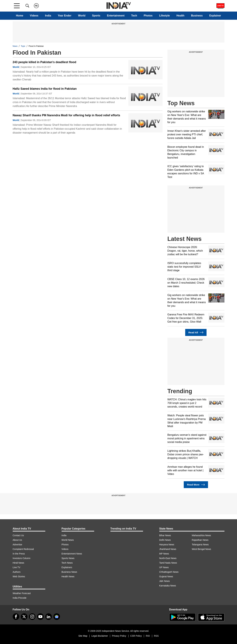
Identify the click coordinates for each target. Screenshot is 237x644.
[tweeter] (24, 617)
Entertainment (116, 16)
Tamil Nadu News (168, 563)
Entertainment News (72, 554)
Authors (17, 572)
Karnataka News (168, 586)
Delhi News (165, 540)
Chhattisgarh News (169, 572)
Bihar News (165, 535)
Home (20, 16)
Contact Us (18, 535)
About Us (17, 540)
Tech (134, 16)
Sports (96, 16)
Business (197, 16)
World (82, 16)
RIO (148, 636)
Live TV (17, 567)
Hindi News (18, 563)
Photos (148, 16)
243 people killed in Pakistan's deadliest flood (44, 62)
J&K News (165, 581)
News (15, 46)
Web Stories (19, 576)
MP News (164, 554)
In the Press (19, 554)
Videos (34, 16)
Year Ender (65, 16)
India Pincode (20, 598)
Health (180, 16)
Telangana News (200, 545)
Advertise (17, 545)
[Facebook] (16, 617)
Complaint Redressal (23, 549)
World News (68, 540)
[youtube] (40, 617)
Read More (196, 485)
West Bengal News (201, 549)
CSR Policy (136, 636)
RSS (156, 636)
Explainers (67, 567)
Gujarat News (166, 576)
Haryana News (167, 545)
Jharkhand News (168, 549)
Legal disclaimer (100, 636)
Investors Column (22, 558)
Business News (69, 572)
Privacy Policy (119, 636)
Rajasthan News (200, 540)
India (48, 16)
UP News (164, 567)
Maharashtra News (201, 535)
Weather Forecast (22, 593)
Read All (196, 332)
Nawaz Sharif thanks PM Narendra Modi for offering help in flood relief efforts (66, 115)
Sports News (68, 558)
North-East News (168, 558)
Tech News (67, 563)
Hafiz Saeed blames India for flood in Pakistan (45, 89)
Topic (23, 46)
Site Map (83, 636)
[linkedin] (49, 617)
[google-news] (57, 617)
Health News (68, 576)
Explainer (215, 16)
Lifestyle (164, 16)
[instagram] (32, 617)
